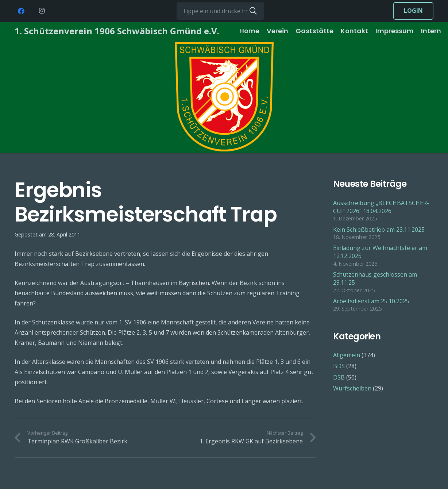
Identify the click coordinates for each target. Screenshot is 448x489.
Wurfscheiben (352, 388)
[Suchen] (253, 11)
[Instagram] (42, 11)
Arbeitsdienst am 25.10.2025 (371, 301)
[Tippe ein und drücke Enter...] (220, 11)
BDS (339, 366)
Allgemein (347, 355)
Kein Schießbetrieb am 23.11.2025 (379, 230)
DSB (339, 377)
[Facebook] (21, 11)
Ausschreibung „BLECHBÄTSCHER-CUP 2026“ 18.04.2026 (381, 207)
